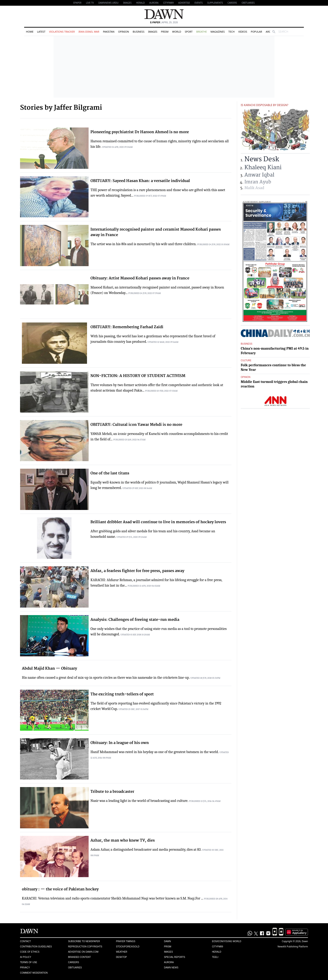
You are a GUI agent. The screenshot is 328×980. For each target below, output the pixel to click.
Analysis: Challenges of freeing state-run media (135, 620)
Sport (189, 32)
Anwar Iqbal (259, 175)
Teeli (215, 957)
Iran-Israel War (89, 32)
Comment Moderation (34, 973)
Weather (122, 952)
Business (138, 32)
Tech (232, 32)
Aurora (154, 3)
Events (199, 3)
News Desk (262, 159)
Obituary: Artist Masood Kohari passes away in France (140, 278)
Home (30, 32)
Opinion (123, 32)
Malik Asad (254, 188)
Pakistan (109, 32)
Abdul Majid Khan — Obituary (49, 668)
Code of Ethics (30, 952)
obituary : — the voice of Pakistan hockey (60, 889)
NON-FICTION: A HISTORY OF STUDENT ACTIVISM (138, 376)
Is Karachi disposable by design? (264, 105)
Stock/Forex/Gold (128, 947)
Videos (243, 32)
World (177, 32)
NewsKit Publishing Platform (293, 946)
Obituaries (248, 3)
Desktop (121, 957)
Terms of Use (29, 962)
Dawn (167, 941)
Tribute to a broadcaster (112, 792)
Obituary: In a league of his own (120, 743)
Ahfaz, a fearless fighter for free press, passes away (137, 571)
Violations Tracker (62, 32)
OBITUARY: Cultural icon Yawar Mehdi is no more (136, 425)
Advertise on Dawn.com (83, 952)
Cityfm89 (218, 947)
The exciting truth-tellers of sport (122, 694)
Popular (256, 32)
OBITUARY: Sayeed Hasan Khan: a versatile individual (140, 181)
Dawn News (171, 968)
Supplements (215, 3)
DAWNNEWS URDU (109, 3)
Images (127, 3)
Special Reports (175, 957)
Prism (165, 32)
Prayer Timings (126, 941)
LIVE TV (90, 3)
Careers (232, 3)
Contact (26, 941)
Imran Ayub (258, 182)
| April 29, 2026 (164, 22)
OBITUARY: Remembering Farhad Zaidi (127, 327)
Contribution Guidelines (36, 947)
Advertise (184, 3)
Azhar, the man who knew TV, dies (123, 840)
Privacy (25, 968)
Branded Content (79, 957)
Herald (140, 3)
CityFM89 (168, 3)
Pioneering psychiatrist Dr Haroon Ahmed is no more (140, 132)
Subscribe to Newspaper (84, 941)
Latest (41, 32)
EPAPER (77, 3)
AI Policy (26, 957)
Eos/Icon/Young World (227, 941)
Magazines (218, 32)
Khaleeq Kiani (263, 168)
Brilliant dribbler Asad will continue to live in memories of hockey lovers (158, 522)
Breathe (201, 32)
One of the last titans (110, 473)
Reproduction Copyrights (85, 947)
